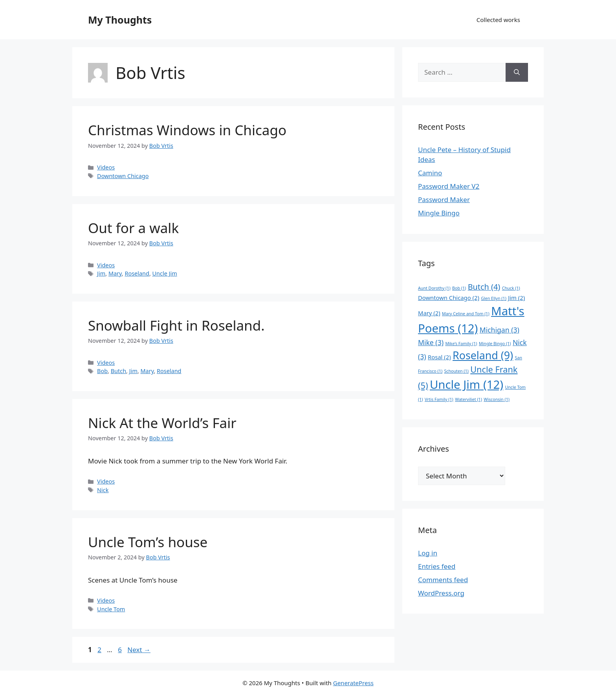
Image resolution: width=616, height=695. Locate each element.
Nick (103, 490)
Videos (106, 167)
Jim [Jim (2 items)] (516, 298)
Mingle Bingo (439, 213)
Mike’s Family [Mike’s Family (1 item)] (461, 344)
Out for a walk (133, 228)
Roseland (137, 273)
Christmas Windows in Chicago (187, 130)
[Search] (517, 72)
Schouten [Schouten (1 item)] (456, 371)
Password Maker (444, 199)
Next (139, 650)
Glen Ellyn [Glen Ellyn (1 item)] (494, 298)
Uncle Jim (165, 273)
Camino (430, 173)
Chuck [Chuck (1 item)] (511, 288)
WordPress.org (441, 593)
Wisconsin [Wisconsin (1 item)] (497, 399)
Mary (115, 273)
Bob (102, 371)
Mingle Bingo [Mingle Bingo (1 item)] (495, 344)
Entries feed (437, 566)
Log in (428, 553)
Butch (118, 371)
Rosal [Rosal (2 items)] (439, 357)
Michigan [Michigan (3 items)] (500, 330)
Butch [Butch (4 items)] (484, 287)
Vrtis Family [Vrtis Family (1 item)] (439, 399)
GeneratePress (353, 683)
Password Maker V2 (449, 186)
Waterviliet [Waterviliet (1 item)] (468, 399)
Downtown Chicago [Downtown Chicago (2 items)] (449, 298)
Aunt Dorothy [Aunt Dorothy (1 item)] (434, 288)
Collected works (498, 20)
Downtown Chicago (123, 176)
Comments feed (443, 580)
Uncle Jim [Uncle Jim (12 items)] (467, 384)
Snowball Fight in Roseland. (176, 325)
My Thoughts (120, 20)
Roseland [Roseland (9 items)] (483, 355)
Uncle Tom (111, 609)
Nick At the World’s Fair (162, 423)
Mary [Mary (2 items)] (429, 313)
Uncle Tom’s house (148, 542)
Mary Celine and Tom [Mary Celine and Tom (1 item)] (466, 314)
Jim (101, 273)
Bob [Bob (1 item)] (459, 288)
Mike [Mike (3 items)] (431, 342)
